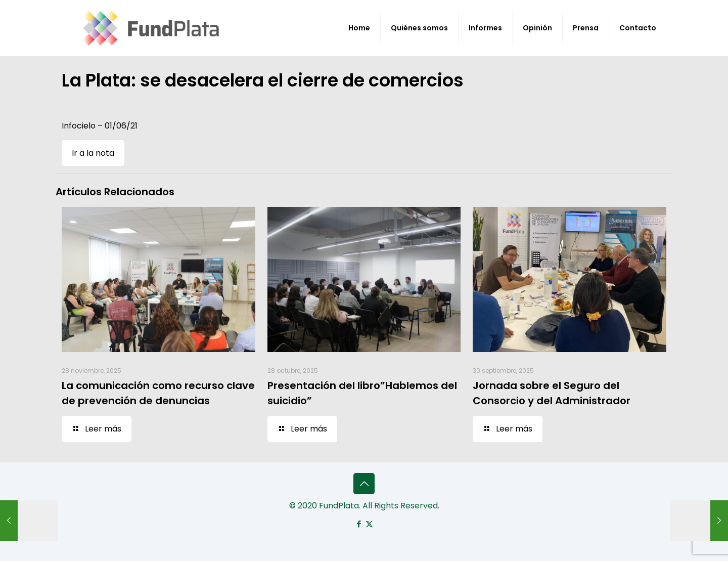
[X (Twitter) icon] (369, 524)
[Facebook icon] (359, 524)
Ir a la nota (93, 153)
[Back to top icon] (364, 484)
